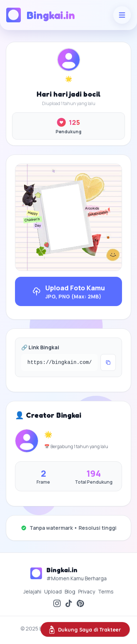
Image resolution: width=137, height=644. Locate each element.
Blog (70, 591)
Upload (53, 591)
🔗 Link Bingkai (40, 347)
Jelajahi (32, 591)
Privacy (87, 591)
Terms (106, 591)
